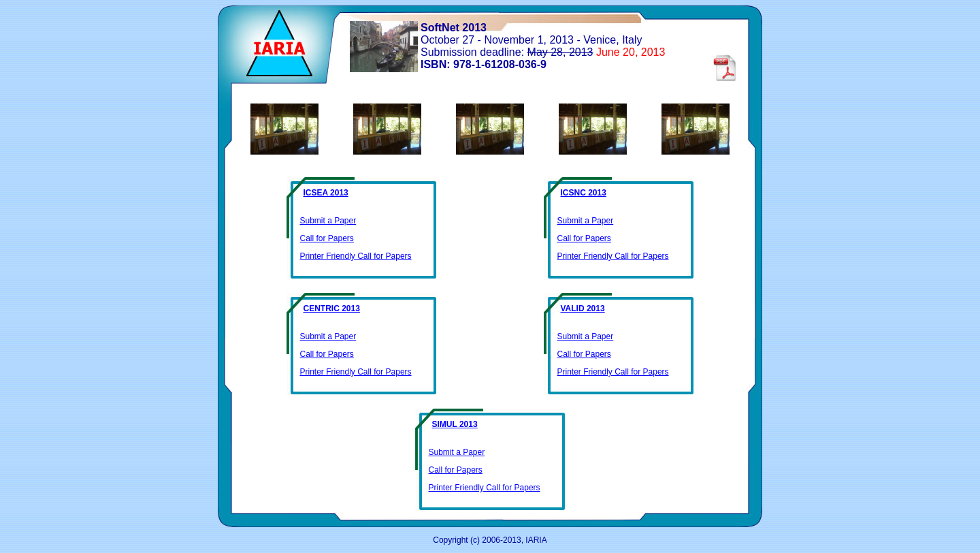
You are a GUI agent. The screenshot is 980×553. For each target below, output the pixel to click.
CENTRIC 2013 (332, 309)
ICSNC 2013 (584, 193)
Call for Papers (327, 238)
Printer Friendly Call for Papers (356, 256)
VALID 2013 (583, 309)
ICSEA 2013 (326, 193)
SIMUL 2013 (455, 424)
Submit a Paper (328, 221)
